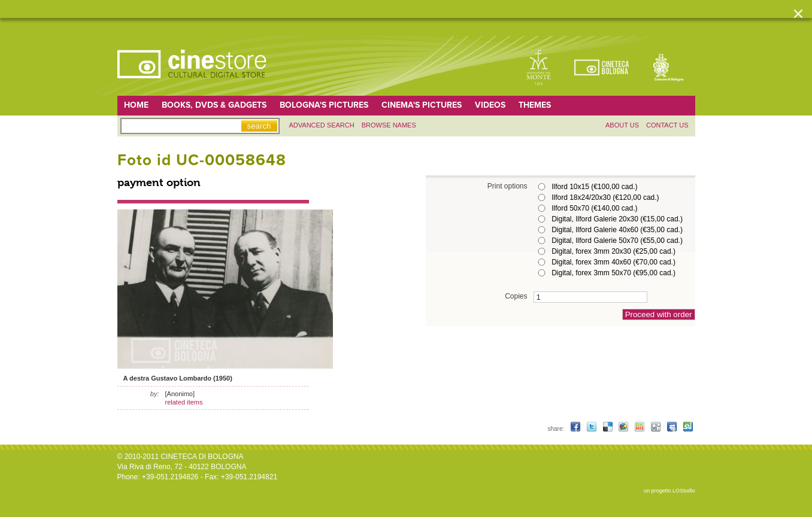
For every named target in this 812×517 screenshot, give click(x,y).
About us (622, 125)
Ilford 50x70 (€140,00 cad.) (594, 208)
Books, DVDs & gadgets (214, 105)
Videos (490, 105)
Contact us (667, 125)
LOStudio (684, 491)
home (136, 105)
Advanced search (322, 125)
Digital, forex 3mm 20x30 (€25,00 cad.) (613, 251)
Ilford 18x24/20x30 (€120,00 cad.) (605, 197)
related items (184, 402)
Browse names (389, 125)
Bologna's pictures (324, 105)
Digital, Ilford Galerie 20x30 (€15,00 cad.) (617, 219)
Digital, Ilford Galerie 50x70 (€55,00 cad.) (617, 241)
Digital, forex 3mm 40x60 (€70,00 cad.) (613, 262)
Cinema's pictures (422, 105)
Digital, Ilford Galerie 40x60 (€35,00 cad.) (617, 230)
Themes (535, 105)
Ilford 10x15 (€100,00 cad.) (594, 187)
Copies (516, 296)
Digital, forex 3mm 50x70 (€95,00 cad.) (613, 273)
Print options (507, 186)
